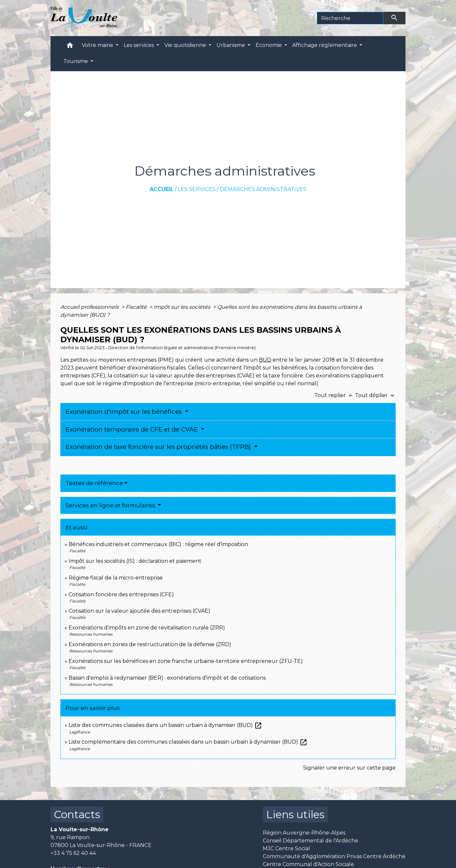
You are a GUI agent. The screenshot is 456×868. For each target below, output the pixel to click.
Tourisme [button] (76, 61)
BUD (265, 360)
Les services (197, 189)
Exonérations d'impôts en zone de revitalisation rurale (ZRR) (147, 628)
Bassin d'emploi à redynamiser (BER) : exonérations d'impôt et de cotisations (167, 678)
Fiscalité (137, 307)
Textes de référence (94, 483)
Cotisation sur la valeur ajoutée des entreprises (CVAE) (139, 611)
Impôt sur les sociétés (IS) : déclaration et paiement (135, 561)
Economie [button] (269, 45)
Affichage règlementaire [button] (325, 45)
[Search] (350, 18)
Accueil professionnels (90, 307)
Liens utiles (295, 814)
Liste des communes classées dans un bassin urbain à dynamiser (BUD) (165, 725)
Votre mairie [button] (98, 45)
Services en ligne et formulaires (111, 505)
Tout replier (335, 395)
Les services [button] (139, 45)
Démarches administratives (263, 189)
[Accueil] (84, 18)
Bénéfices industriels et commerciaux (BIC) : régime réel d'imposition (158, 544)
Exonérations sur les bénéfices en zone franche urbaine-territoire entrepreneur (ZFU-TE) (186, 661)
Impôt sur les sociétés (183, 307)
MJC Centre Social (286, 848)
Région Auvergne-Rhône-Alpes (304, 833)
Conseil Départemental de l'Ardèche (311, 841)
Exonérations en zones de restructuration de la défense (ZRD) (150, 644)
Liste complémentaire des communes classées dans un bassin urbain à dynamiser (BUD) (188, 742)
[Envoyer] (395, 18)
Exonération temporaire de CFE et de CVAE (133, 429)
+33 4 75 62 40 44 (73, 853)
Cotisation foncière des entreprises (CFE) (121, 594)
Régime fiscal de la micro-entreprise (116, 578)
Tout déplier (375, 395)
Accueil (162, 189)
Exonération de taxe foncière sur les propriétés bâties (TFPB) (159, 447)
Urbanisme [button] (231, 45)
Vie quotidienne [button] (186, 45)
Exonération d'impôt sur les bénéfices (124, 412)
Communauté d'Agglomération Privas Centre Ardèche (334, 856)
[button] (70, 47)
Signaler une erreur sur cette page (349, 768)
